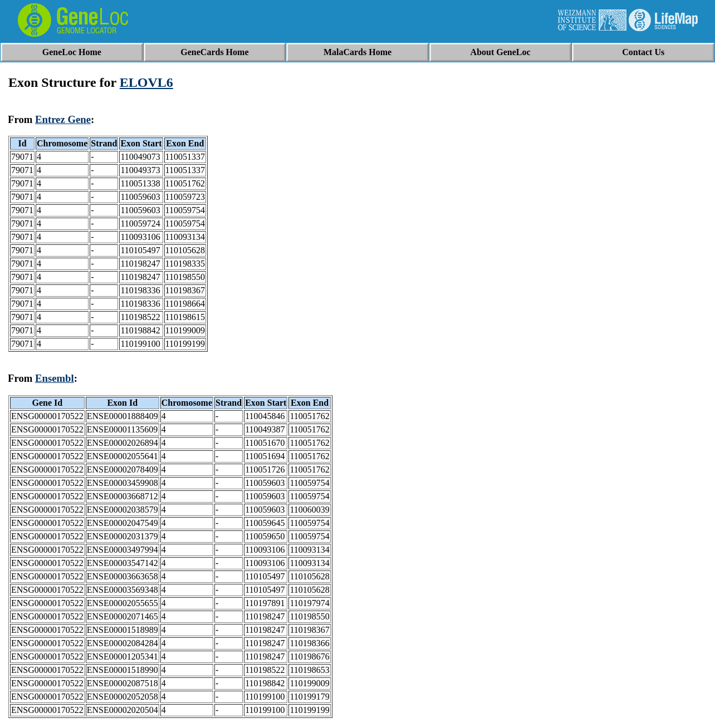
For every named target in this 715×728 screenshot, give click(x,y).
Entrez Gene (63, 119)
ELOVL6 (146, 82)
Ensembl (55, 378)
